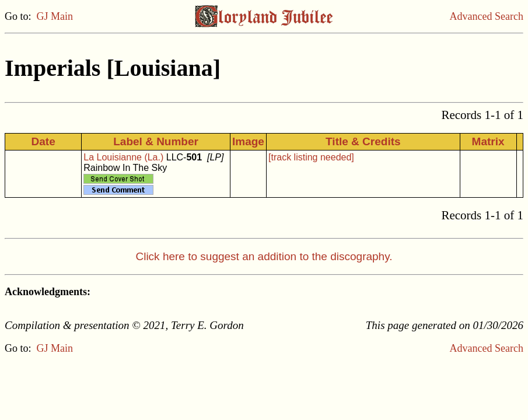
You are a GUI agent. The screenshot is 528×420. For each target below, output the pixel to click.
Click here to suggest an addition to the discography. (264, 256)
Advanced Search (487, 16)
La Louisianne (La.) (123, 157)
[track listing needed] (311, 157)
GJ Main (55, 16)
